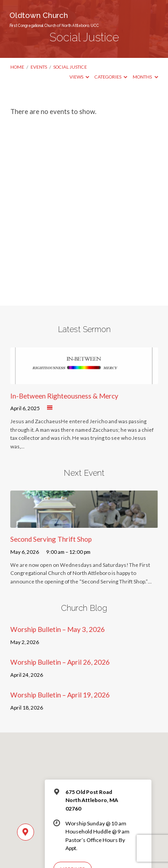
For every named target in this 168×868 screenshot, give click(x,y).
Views (80, 77)
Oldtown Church (54, 19)
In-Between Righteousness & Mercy (64, 396)
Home (17, 67)
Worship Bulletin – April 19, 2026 (60, 695)
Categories (111, 77)
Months (145, 77)
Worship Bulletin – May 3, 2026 (58, 629)
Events (39, 67)
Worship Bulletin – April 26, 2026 (60, 662)
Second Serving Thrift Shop (51, 539)
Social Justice (70, 67)
